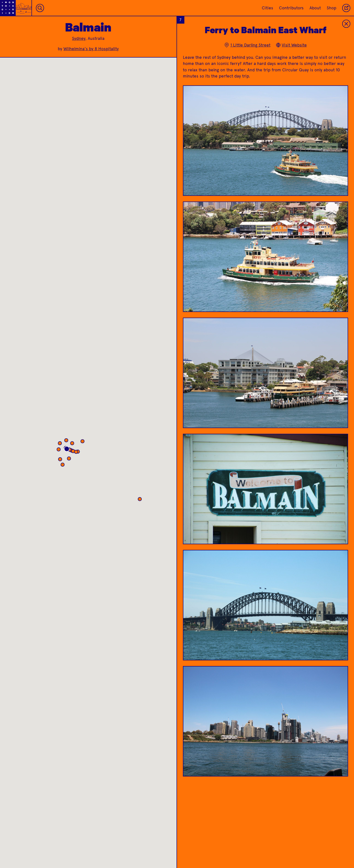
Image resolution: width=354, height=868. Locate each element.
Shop (332, 8)
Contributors (291, 8)
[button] (87, 453)
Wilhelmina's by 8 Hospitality (91, 49)
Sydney (79, 38)
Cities (267, 8)
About (315, 8)
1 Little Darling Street (247, 45)
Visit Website (291, 45)
